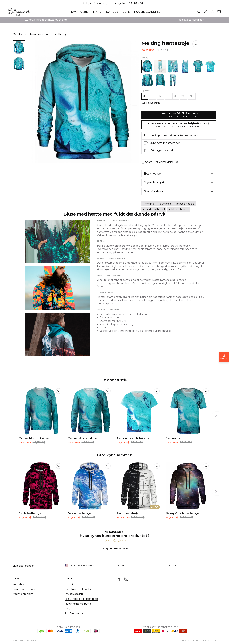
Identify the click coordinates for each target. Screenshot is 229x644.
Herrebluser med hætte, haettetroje (45, 34)
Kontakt (70, 584)
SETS (126, 12)
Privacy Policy (208, 641)
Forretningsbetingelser (79, 589)
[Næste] (133, 102)
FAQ (67, 609)
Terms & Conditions (189, 641)
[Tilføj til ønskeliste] (59, 391)
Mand (97, 12)
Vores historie (21, 584)
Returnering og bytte (78, 604)
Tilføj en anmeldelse (114, 549)
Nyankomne (80, 12)
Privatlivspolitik (74, 594)
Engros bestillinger (24, 589)
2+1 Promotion (74, 613)
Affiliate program (23, 594)
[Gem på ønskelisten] (196, 44)
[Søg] (199, 12)
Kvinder (112, 12)
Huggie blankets (147, 12)
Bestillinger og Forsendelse (81, 599)
